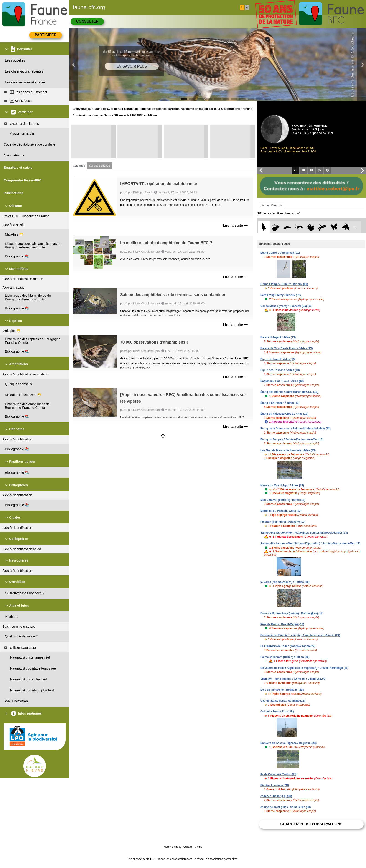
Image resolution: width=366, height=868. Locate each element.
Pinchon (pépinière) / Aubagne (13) (283, 522)
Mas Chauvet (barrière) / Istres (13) (283, 500)
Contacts (188, 847)
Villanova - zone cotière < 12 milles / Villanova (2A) (293, 679)
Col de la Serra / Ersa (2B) (277, 712)
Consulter (87, 21)
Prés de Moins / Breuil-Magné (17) (282, 624)
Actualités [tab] (79, 166)
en (247, 7)
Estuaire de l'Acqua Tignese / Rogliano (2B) (288, 743)
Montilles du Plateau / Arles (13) (281, 511)
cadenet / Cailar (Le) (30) (276, 796)
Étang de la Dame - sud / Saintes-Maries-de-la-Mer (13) (296, 429)
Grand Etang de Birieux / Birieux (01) (284, 284)
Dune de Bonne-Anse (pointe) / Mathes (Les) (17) (292, 613)
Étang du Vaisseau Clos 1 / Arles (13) (284, 414)
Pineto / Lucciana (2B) (275, 785)
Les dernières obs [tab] (271, 206)
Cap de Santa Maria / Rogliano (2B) (283, 701)
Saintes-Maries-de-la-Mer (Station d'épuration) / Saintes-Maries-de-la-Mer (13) (310, 544)
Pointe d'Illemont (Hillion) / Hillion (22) (285, 657)
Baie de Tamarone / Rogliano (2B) (282, 690)
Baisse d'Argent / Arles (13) (278, 337)
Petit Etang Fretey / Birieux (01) (281, 295)
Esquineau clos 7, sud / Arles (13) (282, 381)
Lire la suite (235, 225)
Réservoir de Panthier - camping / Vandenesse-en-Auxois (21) (300, 635)
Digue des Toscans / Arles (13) (280, 370)
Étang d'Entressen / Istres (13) (280, 403)
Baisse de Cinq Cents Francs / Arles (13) (287, 348)
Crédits (198, 847)
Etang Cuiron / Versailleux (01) (280, 253)
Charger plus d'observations (311, 824)
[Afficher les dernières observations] (278, 213)
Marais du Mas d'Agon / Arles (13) (282, 485)
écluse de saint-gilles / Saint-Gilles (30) (286, 807)
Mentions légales (172, 847)
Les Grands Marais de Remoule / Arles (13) (288, 450)
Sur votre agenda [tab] (99, 166)
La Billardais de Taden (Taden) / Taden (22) (288, 646)
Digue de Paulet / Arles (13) (278, 359)
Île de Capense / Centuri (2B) (279, 774)
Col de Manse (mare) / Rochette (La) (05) (286, 306)
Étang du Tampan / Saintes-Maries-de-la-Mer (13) (292, 439)
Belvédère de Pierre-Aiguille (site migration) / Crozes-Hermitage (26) (304, 668)
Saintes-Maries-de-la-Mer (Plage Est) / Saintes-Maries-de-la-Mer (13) (304, 533)
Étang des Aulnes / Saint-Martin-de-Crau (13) (289, 392)
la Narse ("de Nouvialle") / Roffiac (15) (285, 582)
